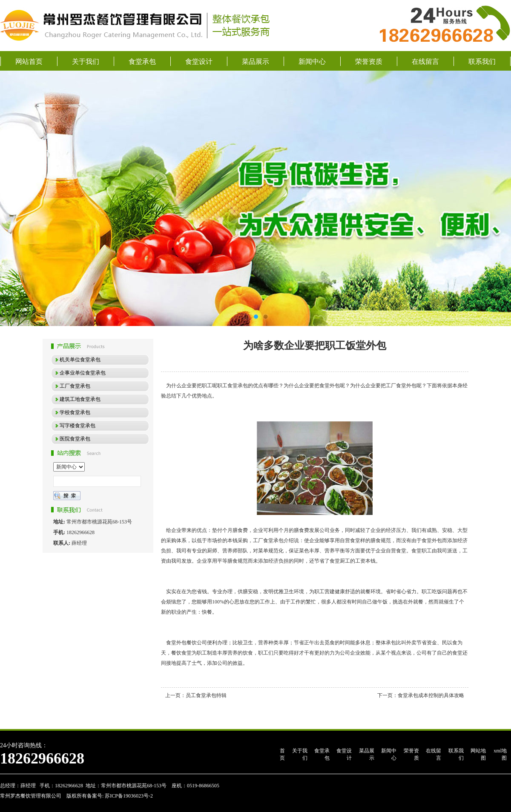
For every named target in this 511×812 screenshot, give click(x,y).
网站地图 (478, 754)
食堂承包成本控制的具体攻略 (431, 695)
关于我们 (86, 61)
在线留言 (425, 61)
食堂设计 (199, 61)
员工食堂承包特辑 (206, 695)
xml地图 (500, 754)
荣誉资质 (369, 61)
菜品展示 (255, 61)
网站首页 (29, 61)
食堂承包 (142, 61)
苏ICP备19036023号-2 (128, 796)
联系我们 (482, 61)
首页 (282, 754)
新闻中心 (312, 61)
